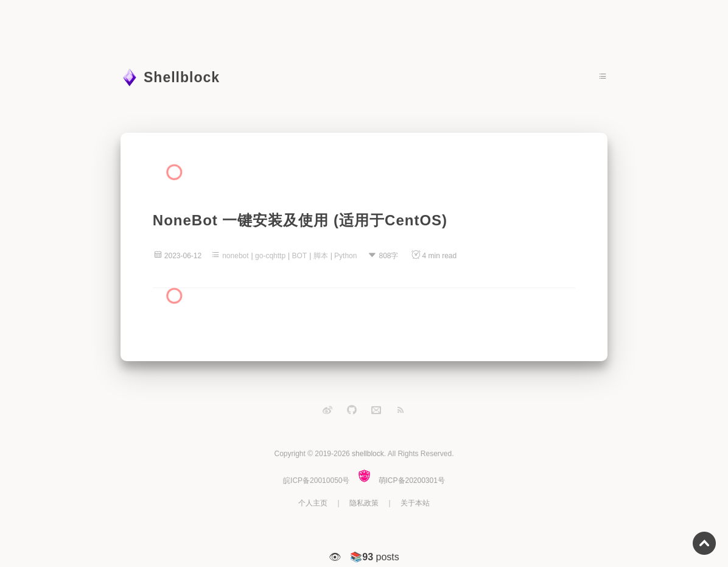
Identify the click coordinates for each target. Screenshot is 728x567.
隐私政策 (364, 503)
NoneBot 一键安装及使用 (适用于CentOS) (300, 220)
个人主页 (313, 503)
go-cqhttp (270, 256)
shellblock (368, 454)
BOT (300, 256)
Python (345, 256)
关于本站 (415, 503)
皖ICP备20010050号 (316, 481)
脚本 (321, 256)
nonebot (235, 256)
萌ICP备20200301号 (412, 481)
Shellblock (182, 77)
